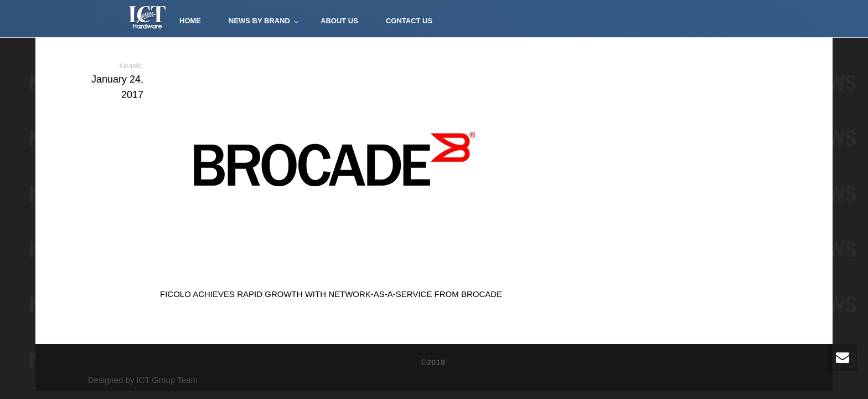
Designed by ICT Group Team (143, 380)
